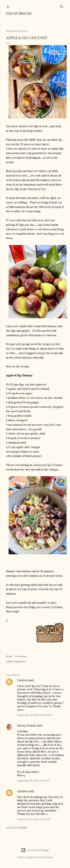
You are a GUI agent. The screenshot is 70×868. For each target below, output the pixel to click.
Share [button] (9, 656)
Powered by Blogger (35, 850)
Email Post (21, 656)
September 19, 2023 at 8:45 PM (34, 819)
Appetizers (20, 661)
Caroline (22, 680)
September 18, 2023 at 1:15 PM (33, 781)
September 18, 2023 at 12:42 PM (34, 715)
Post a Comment (17, 828)
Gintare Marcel (45, 857)
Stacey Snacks (19, 13)
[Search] (62, 6)
